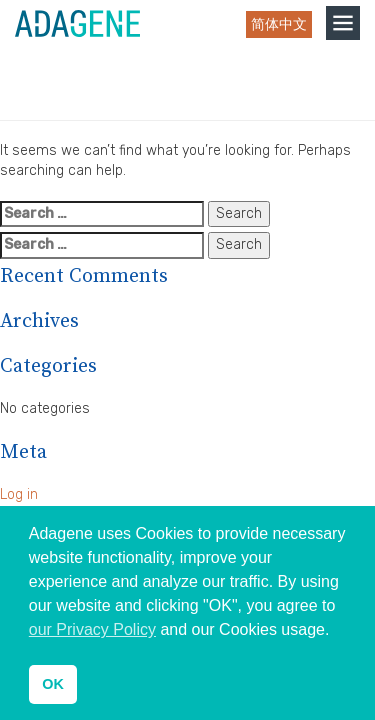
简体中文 (279, 24)
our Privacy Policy (92, 629)
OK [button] (53, 684)
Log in (19, 494)
